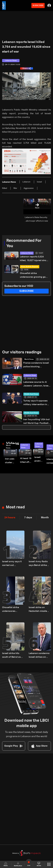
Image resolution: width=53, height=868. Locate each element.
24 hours (10, 518)
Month (45, 518)
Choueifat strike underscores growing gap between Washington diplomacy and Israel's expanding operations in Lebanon (33, 276)
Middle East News (31, 394)
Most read (15, 507)
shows (39, 864)
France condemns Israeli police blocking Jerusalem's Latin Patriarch (36, 365)
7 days (28, 518)
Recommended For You (24, 243)
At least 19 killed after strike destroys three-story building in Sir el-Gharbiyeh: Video (26, 461)
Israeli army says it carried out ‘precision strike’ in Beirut (12, 564)
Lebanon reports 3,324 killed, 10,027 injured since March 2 (34, 259)
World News (29, 359)
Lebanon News (27, 253)
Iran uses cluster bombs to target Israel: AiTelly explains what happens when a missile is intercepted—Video (11, 461)
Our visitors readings (22, 352)
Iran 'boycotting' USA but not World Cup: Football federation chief (36, 422)
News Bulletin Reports (30, 267)
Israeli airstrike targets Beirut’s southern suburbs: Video (39, 460)
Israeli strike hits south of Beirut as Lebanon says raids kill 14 (12, 656)
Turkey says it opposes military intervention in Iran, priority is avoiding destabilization (36, 403)
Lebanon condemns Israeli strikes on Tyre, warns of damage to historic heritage (39, 656)
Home (6, 864)
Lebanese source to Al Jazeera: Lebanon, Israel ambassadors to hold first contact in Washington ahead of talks (37, 384)
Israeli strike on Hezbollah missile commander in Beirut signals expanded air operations (40, 610)
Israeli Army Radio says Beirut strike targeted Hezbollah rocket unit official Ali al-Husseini (39, 564)
